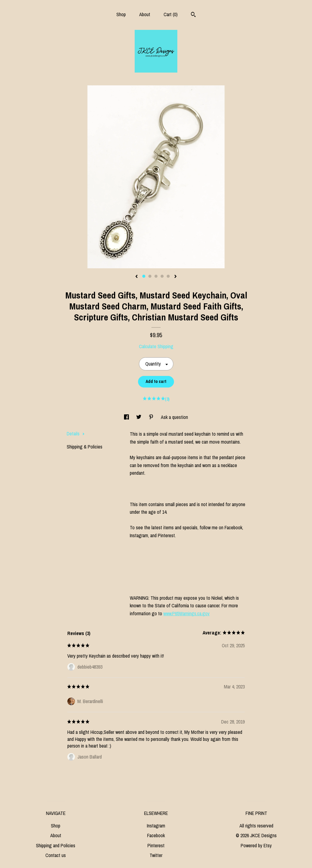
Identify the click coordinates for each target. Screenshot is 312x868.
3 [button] (156, 276)
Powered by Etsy (256, 845)
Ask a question (174, 417)
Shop (121, 14)
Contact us (56, 855)
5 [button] (168, 276)
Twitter (156, 855)
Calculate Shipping (156, 346)
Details (76, 434)
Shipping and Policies (56, 845)
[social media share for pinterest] (152, 417)
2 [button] (150, 276)
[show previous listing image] (136, 277)
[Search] (193, 15)
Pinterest (156, 845)
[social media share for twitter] (139, 417)
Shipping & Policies (85, 447)
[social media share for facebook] (127, 417)
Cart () (171, 14)
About (145, 14)
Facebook (156, 835)
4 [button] (162, 276)
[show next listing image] (175, 277)
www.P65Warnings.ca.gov (186, 613)
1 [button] (144, 276)
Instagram (156, 826)
